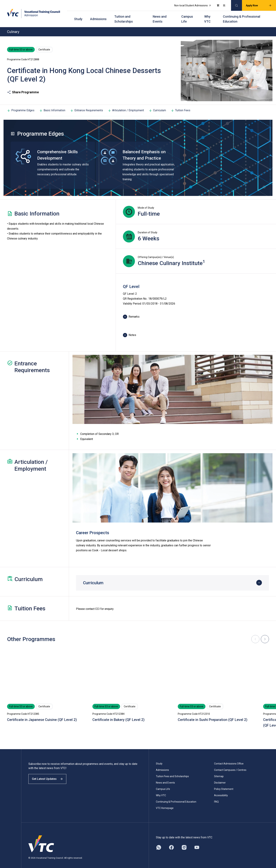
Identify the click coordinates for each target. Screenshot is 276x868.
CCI (97, 604)
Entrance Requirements (87, 106)
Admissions (98, 16)
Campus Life (187, 16)
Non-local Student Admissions (190, 5)
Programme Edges (21, 106)
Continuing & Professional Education (242, 16)
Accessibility (221, 791)
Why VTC (207, 16)
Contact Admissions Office (229, 759)
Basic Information (52, 106)
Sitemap (219, 772)
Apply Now (256, 5)
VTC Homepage (165, 804)
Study (78, 16)
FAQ (216, 797)
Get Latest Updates (50, 778)
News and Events (160, 16)
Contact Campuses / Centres (230, 766)
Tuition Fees (181, 106)
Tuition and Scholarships (124, 16)
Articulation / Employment (126, 106)
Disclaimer (220, 778)
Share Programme (23, 88)
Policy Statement (224, 785)
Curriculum (157, 106)
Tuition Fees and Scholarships (172, 772)
